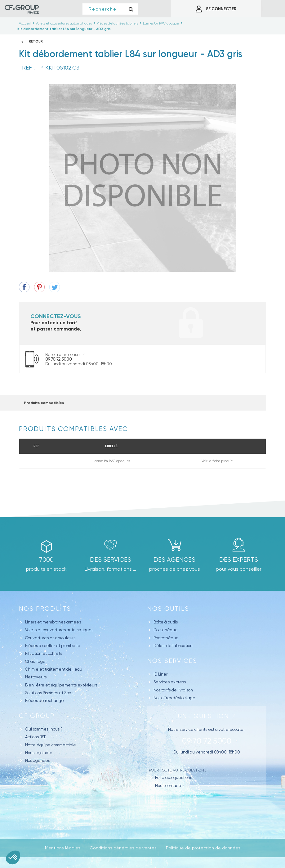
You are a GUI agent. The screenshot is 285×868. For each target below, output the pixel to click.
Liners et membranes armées (53, 622)
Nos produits (45, 609)
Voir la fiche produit (217, 461)
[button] (13, 857)
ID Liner (160, 674)
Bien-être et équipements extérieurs (61, 685)
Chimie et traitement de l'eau (54, 669)
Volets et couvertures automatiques (59, 630)
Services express (170, 682)
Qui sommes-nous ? (44, 729)
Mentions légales (63, 848)
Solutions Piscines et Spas (49, 693)
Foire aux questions (174, 778)
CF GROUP (37, 716)
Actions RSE (36, 737)
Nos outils (168, 609)
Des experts (239, 560)
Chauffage (35, 661)
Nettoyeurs (36, 677)
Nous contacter (169, 786)
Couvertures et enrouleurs (50, 638)
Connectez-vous (56, 316)
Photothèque (166, 638)
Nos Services (172, 661)
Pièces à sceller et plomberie (53, 646)
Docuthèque (166, 630)
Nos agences (38, 760)
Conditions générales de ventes (123, 848)
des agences (174, 560)
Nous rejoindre (39, 753)
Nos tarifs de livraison (173, 690)
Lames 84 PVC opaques (111, 461)
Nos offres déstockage (174, 698)
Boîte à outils (166, 622)
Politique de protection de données (203, 848)
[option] (142, 178)
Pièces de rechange (45, 701)
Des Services (111, 560)
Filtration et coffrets (44, 653)
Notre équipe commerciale (51, 745)
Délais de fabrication (173, 646)
